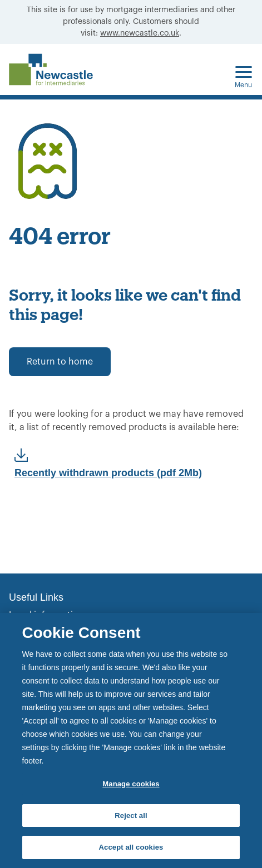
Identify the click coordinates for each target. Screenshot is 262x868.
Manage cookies (131, 784)
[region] (131, 740)
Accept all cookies (131, 847)
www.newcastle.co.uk (140, 33)
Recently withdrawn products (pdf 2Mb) (108, 473)
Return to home (60, 362)
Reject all (131, 815)
